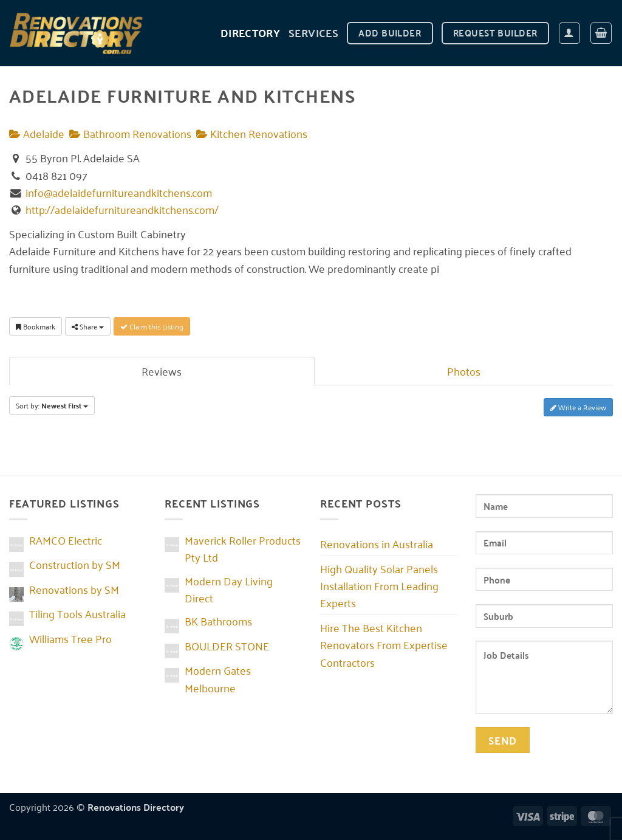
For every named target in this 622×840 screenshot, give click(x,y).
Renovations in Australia (377, 543)
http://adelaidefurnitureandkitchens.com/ (122, 209)
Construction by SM (75, 564)
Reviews (162, 371)
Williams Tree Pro (70, 638)
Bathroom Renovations (130, 133)
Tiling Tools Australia (77, 613)
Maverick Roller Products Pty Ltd (243, 548)
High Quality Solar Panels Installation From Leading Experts (379, 585)
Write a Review (578, 407)
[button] (569, 33)
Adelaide (37, 133)
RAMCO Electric (66, 540)
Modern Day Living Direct (229, 589)
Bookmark (36, 326)
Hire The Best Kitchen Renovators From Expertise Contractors (384, 644)
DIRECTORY (250, 33)
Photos (464, 371)
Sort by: (52, 405)
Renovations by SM (74, 589)
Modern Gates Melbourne (218, 678)
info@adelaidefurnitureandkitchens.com (119, 192)
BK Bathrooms (218, 621)
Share (88, 326)
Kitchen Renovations (252, 133)
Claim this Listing (152, 326)
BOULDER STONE (227, 645)
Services (313, 33)
